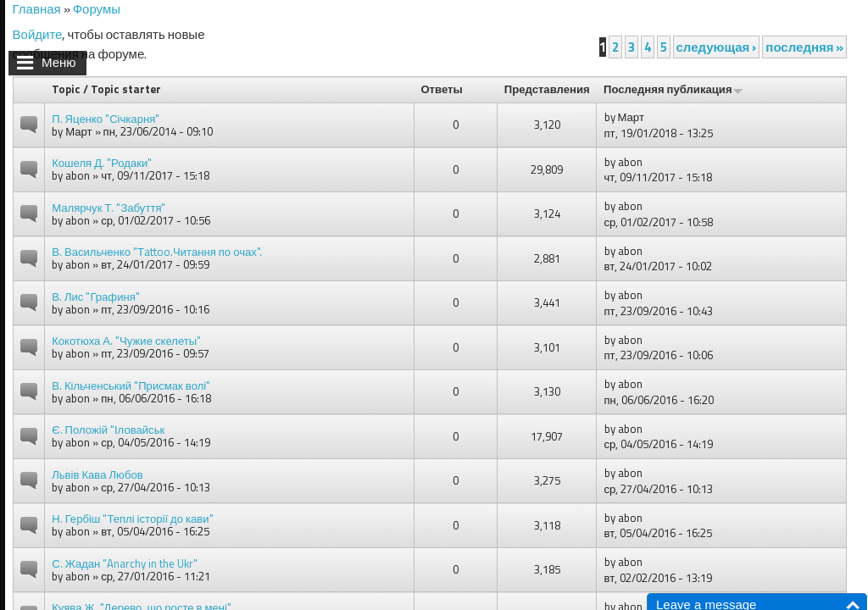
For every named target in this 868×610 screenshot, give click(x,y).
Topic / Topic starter (106, 89)
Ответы (441, 89)
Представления (547, 89)
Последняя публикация (673, 89)
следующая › (717, 47)
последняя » (804, 47)
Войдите (38, 34)
